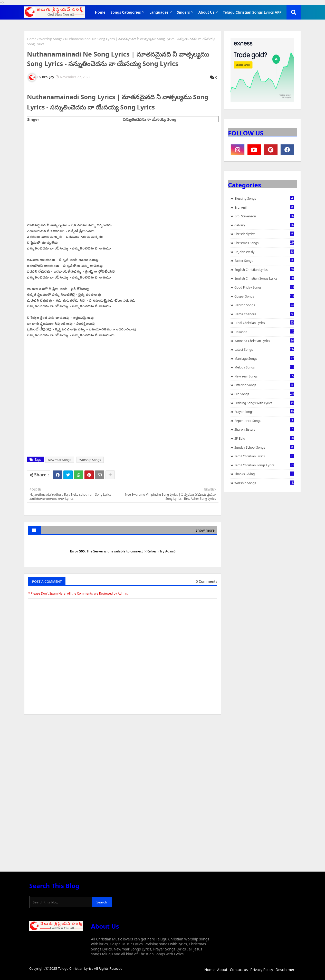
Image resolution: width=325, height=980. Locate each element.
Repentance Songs (264, 421)
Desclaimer (285, 970)
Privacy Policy (262, 970)
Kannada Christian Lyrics (264, 341)
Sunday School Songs (264, 447)
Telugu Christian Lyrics (76, 968)
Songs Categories (126, 12)
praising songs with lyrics (264, 403)
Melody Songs (264, 367)
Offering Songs (264, 385)
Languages (159, 12)
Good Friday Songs (264, 287)
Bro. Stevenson (264, 216)
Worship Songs (51, 39)
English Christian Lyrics (264, 270)
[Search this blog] (61, 902)
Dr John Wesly (264, 252)
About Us (206, 12)
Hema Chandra (264, 314)
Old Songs (264, 394)
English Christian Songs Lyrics (264, 278)
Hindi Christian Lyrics (264, 323)
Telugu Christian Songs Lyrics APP (252, 12)
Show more (205, 530)
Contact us (239, 970)
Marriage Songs (264, 358)
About (222, 970)
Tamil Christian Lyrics (264, 456)
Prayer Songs (264, 412)
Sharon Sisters (264, 429)
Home (100, 12)
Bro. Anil (264, 207)
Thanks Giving (264, 474)
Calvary (264, 225)
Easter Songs (264, 261)
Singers (183, 12)
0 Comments (207, 581)
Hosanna (264, 332)
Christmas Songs (264, 243)
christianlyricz (264, 234)
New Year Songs (60, 460)
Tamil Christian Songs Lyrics (264, 465)
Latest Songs (264, 349)
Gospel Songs (264, 296)
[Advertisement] (123, 757)
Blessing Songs (264, 198)
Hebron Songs (264, 305)
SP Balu (264, 438)
